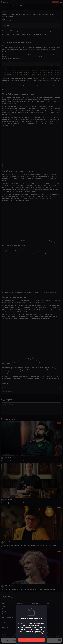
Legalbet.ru (32, 635)
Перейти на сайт (32, 640)
